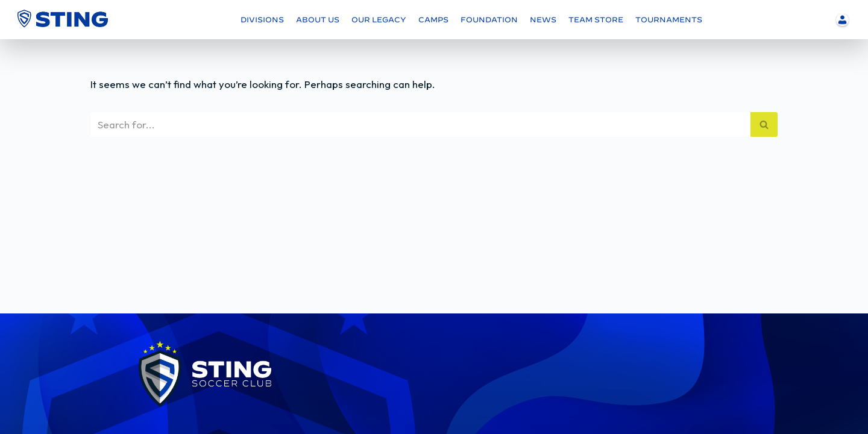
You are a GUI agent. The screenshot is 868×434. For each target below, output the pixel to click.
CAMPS (433, 19)
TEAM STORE (596, 19)
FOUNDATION (489, 19)
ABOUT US (318, 19)
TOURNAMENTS (669, 19)
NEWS (543, 19)
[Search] (420, 124)
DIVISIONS (262, 19)
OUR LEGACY (379, 19)
